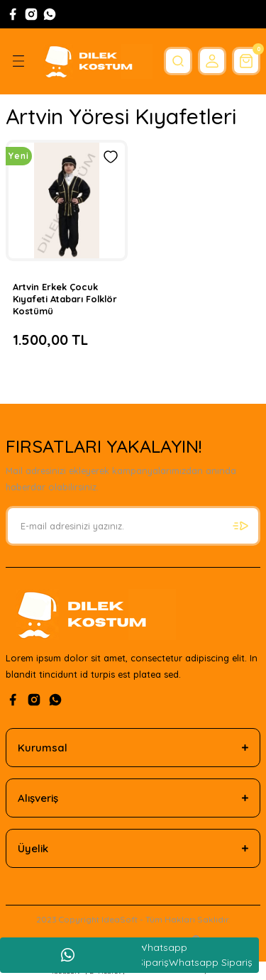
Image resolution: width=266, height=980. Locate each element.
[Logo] (95, 61)
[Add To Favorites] (111, 157)
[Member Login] (212, 61)
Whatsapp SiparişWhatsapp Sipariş (185, 955)
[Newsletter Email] (133, 526)
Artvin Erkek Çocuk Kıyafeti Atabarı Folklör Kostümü (65, 299)
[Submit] (240, 526)
